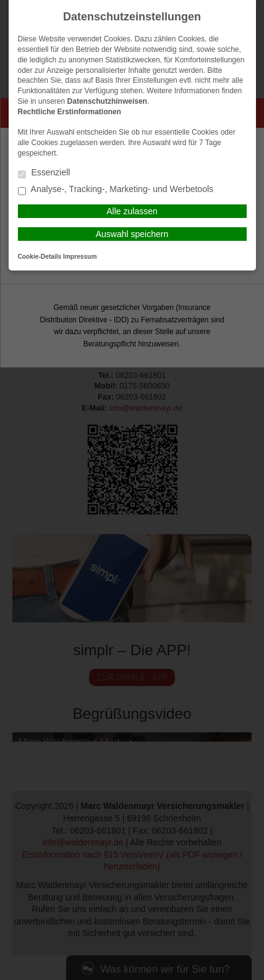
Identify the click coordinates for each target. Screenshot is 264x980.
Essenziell (44, 173)
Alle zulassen (132, 211)
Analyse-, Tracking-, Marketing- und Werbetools (116, 190)
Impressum (80, 257)
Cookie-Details (40, 257)
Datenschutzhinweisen (107, 101)
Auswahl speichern (132, 234)
